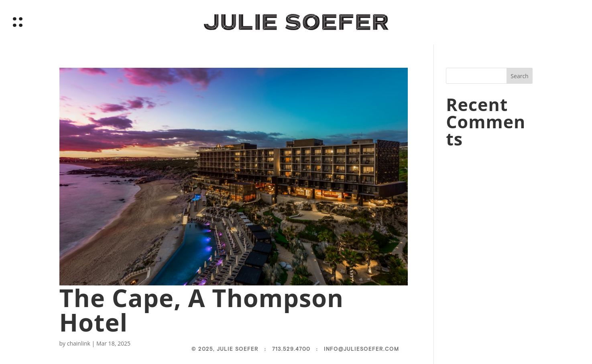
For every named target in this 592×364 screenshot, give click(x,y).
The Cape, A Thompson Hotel (202, 310)
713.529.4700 (291, 349)
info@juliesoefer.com (361, 349)
